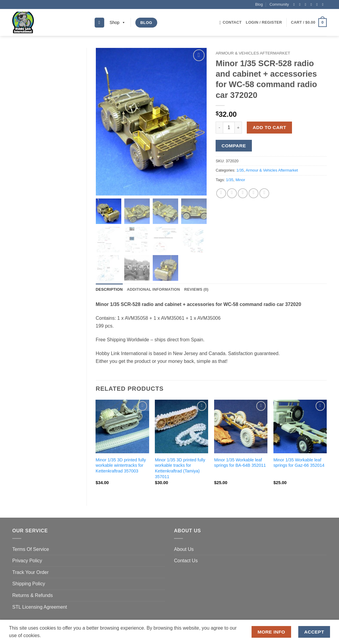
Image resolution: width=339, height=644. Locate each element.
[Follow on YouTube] (324, 4)
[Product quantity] (229, 128)
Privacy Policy (27, 561)
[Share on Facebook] (221, 193)
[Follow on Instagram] (301, 4)
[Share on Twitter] (232, 193)
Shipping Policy (29, 584)
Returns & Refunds (32, 596)
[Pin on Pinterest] (254, 193)
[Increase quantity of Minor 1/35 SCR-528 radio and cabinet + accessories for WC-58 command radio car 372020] (238, 128)
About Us (184, 550)
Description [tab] (109, 290)
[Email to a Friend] (243, 193)
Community (279, 4)
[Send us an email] (312, 4)
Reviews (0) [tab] (196, 290)
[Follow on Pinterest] (318, 4)
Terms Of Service (31, 550)
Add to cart (270, 127)
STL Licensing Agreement (40, 607)
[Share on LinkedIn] (264, 193)
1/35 (240, 170)
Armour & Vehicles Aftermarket (253, 53)
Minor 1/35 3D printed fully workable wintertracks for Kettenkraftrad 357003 (121, 466)
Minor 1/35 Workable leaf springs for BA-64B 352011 (240, 463)
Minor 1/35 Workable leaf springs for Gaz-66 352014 (299, 463)
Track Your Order (30, 573)
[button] (264, 22)
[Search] (99, 23)
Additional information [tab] (153, 290)
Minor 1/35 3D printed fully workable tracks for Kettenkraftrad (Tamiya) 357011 (180, 469)
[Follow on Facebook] (295, 4)
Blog (259, 4)
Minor (240, 180)
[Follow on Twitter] (307, 4)
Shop (118, 22)
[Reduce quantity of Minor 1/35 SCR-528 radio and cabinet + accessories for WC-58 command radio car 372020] (219, 128)
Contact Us (186, 561)
